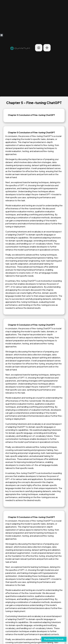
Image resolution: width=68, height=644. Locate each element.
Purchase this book (54, 639)
